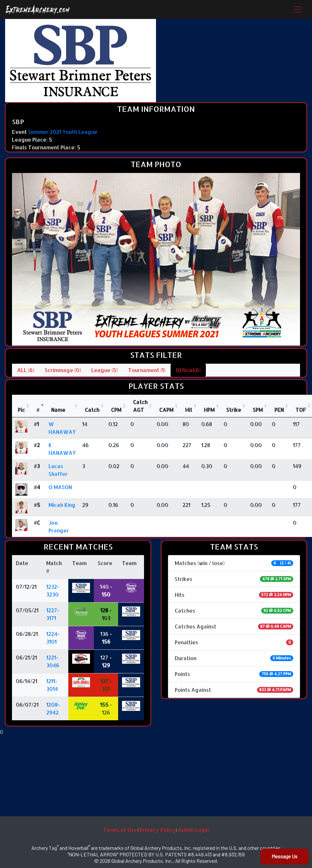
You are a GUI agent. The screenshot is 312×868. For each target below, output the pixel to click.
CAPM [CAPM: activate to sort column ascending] (166, 410)
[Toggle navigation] (298, 9)
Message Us (284, 856)
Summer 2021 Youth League (63, 132)
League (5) (105, 370)
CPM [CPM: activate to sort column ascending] (116, 410)
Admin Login (194, 830)
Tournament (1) (147, 370)
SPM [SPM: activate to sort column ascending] (258, 410)
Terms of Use (120, 830)
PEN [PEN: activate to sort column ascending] (279, 410)
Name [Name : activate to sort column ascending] (58, 410)
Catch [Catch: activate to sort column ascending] (92, 410)
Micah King (62, 505)
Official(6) (188, 370)
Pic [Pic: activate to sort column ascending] (21, 410)
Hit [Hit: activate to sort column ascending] (189, 410)
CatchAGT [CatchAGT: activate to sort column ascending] (140, 406)
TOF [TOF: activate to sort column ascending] (301, 410)
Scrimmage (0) (63, 370)
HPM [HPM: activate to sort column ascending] (209, 410)
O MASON (60, 487)
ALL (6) (26, 370)
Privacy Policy (158, 830)
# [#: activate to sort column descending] (38, 410)
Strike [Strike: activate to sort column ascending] (234, 410)
